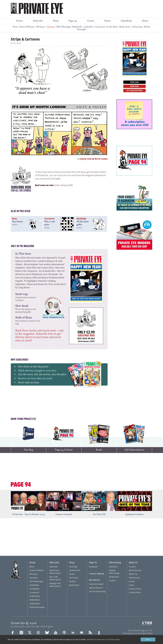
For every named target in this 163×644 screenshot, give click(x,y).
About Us (133, 562)
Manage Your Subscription (55, 585)
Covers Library (97, 574)
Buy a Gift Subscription (55, 578)
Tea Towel (74, 578)
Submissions (134, 578)
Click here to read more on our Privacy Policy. (103, 639)
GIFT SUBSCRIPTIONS (134, 91)
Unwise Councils (64, 514)
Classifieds (126, 21)
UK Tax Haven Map (97, 591)
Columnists (137, 27)
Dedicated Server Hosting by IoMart (138, 633)
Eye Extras (94, 580)
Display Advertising (114, 572)
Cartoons (33, 578)
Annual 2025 (75, 570)
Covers (91, 21)
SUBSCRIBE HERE (86, 335)
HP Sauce (41, 27)
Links (131, 585)
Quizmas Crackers (135, 514)
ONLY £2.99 (86, 332)
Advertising (115, 562)
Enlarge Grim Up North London (94, 159)
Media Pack (114, 577)
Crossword (100, 27)
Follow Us (133, 574)
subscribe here (64, 175)
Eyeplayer (93, 567)
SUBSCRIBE (134, 86)
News (15, 27)
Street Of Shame (27, 27)
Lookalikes (89, 27)
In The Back (112, 27)
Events (132, 581)
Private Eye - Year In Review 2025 (28, 514)
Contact (112, 581)
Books (72, 574)
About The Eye (135, 570)
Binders (73, 581)
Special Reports (96, 588)
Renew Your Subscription (55, 572)
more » (15, 225)
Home (19, 21)
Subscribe (38, 21)
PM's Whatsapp (63, 27)
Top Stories (18, 222)
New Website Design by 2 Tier (140, 630)
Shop (56, 21)
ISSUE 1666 (134, 82)
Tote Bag (73, 567)
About (145, 21)
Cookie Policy (135, 592)
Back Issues (74, 585)
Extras (107, 21)
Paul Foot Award (96, 584)
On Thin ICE (99, 514)
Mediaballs (77, 27)
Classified (113, 567)
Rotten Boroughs (37, 607)
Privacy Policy (135, 589)
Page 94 (73, 21)
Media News (125, 27)
